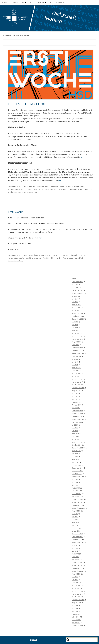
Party (21, 261)
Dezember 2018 (78, 348)
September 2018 (78, 353)
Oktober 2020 (77, 316)
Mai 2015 (75, 456)
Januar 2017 (76, 408)
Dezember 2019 (78, 336)
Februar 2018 (77, 373)
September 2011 (78, 571)
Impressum (34, 640)
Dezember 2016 (78, 411)
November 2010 (78, 594)
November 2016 (78, 413)
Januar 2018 (76, 376)
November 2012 (78, 537)
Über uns (41, 3)
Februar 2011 (77, 585)
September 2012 (78, 542)
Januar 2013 (76, 531)
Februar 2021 (77, 307)
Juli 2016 (75, 425)
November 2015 (78, 442)
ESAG (82, 186)
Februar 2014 (77, 494)
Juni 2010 (75, 608)
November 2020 (78, 313)
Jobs (23, 3)
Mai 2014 (75, 485)
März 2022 (76, 287)
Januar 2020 (76, 333)
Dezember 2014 (78, 468)
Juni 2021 (75, 299)
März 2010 (76, 617)
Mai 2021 (75, 302)
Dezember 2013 (78, 499)
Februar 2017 (77, 405)
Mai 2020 (75, 328)
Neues (14, 3)
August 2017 (76, 391)
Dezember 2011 (78, 562)
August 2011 (76, 574)
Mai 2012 (75, 551)
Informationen (13, 261)
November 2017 (78, 382)
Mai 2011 (75, 580)
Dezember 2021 (78, 290)
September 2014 (78, 477)
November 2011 (78, 565)
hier (37, 139)
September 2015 (78, 448)
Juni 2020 (75, 325)
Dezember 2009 (78, 625)
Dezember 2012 (78, 534)
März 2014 (76, 491)
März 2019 (76, 345)
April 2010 (75, 614)
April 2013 (75, 522)
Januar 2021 (76, 310)
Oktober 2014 (77, 474)
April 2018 (75, 368)
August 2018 (76, 356)
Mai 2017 (75, 399)
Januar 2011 (76, 588)
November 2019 (78, 339)
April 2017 (75, 402)
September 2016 (78, 419)
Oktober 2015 (77, 445)
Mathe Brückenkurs (57, 3)
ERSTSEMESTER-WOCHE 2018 (28, 104)
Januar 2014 (76, 497)
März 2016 (76, 436)
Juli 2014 (75, 479)
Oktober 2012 (77, 540)
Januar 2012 (76, 560)
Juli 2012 (75, 545)
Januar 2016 (76, 439)
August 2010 (76, 603)
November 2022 (78, 282)
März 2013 (76, 525)
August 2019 (76, 342)
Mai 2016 (75, 431)
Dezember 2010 (78, 591)
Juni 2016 (75, 428)
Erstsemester (19, 192)
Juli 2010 (75, 605)
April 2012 (75, 554)
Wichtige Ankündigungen (30, 189)
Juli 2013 (75, 514)
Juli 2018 (75, 359)
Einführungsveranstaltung (79, 189)
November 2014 (78, 471)
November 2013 (78, 502)
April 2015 (75, 459)
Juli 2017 (75, 393)
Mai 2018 (75, 365)
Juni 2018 (75, 362)
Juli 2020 (75, 322)
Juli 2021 (75, 296)
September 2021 (78, 293)
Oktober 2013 (77, 505)
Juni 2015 (75, 454)
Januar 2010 (76, 623)
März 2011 (76, 583)
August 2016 (76, 422)
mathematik (33, 192)
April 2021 (75, 305)
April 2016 (75, 434)
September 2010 (78, 600)
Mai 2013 (75, 519)
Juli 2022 (75, 285)
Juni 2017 (75, 396)
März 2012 (76, 557)
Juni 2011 (75, 577)
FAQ (31, 3)
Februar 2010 (77, 620)
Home (4, 3)
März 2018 (76, 371)
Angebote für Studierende (70, 186)
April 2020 (75, 330)
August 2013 (76, 511)
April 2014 (75, 488)
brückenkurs (64, 189)
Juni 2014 (75, 482)
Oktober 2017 (77, 385)
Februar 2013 (77, 528)
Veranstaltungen (14, 189)
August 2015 (76, 451)
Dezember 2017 (78, 379)
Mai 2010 (75, 611)
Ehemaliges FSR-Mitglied (50, 186)
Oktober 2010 (77, 597)
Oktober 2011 (77, 568)
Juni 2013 (75, 517)
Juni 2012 (75, 548)
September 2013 (78, 508)
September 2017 (78, 388)
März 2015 (76, 462)
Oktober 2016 (77, 416)
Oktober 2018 (77, 350)
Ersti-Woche (16, 212)
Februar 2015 (77, 465)
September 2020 (78, 319)
